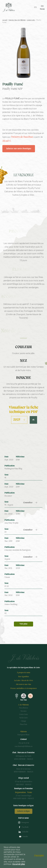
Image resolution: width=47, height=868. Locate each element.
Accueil (5, 20)
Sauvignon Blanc (23, 735)
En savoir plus (19, 864)
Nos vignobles (24, 677)
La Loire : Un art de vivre (24, 681)
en (35, 7)
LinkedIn (25, 832)
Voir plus (23, 624)
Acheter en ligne (23, 811)
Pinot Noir (24, 724)
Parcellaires (24, 708)
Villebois (23, 732)
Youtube (25, 837)
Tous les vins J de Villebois (17, 20)
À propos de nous (24, 673)
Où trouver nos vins (24, 684)
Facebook (25, 827)
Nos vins (24, 700)
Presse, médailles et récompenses (24, 688)
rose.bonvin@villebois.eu (23, 746)
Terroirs (23, 711)
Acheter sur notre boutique (19, 149)
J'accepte (39, 856)
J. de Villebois (24, 705)
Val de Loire (24, 718)
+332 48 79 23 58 (24, 743)
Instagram (25, 823)
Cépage (23, 721)
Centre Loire (31, 20)
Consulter (28, 503)
